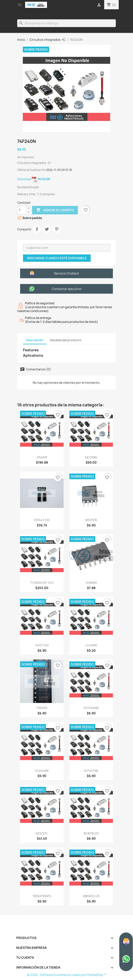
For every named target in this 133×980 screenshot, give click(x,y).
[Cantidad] (22, 210)
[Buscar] (66, 23)
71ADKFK (42, 708)
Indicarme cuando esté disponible (57, 258)
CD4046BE (42, 771)
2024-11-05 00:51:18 (59, 170)
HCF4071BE (91, 771)
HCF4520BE (91, 708)
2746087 (42, 457)
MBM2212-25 (91, 896)
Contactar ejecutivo (67, 289)
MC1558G (91, 457)
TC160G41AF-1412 (42, 583)
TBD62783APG (42, 896)
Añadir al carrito (55, 210)
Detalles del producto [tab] (66, 340)
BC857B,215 (91, 833)
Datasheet (34, 179)
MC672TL (42, 833)
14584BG (91, 583)
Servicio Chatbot (66, 273)
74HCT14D (42, 645)
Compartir (37, 229)
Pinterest (57, 229)
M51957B (91, 520)
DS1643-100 (42, 520)
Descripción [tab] (35, 340)
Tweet (47, 229)
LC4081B (91, 645)
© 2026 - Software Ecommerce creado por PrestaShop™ (66, 975)
